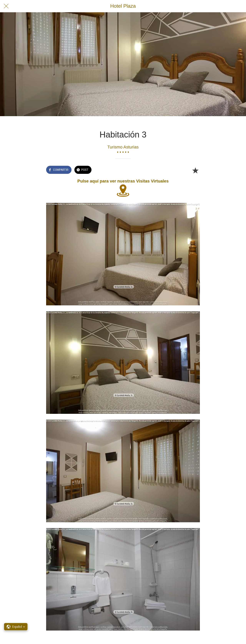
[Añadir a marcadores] (195, 170)
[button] (16, 627)
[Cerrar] (6, 6)
